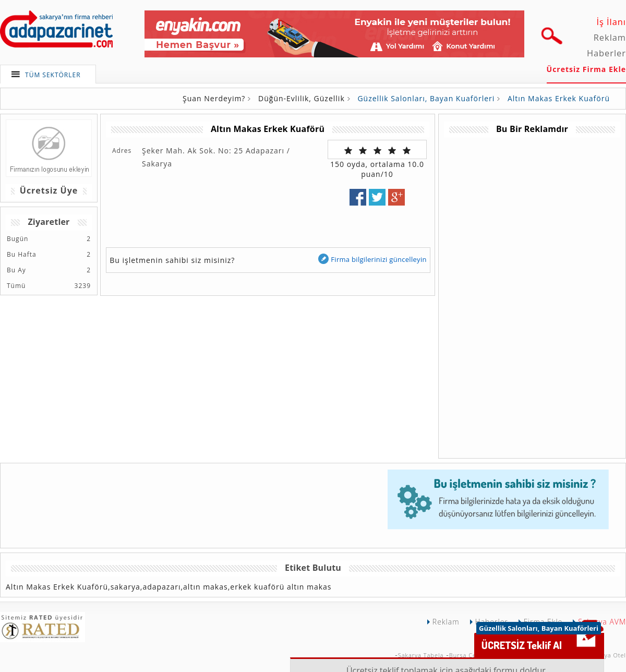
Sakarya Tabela (421, 655)
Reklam (610, 38)
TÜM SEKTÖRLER (53, 75)
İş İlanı (611, 22)
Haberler (606, 53)
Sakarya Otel (607, 655)
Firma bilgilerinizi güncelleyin (372, 259)
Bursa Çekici (468, 655)
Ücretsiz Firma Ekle (586, 69)
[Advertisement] (496, 294)
